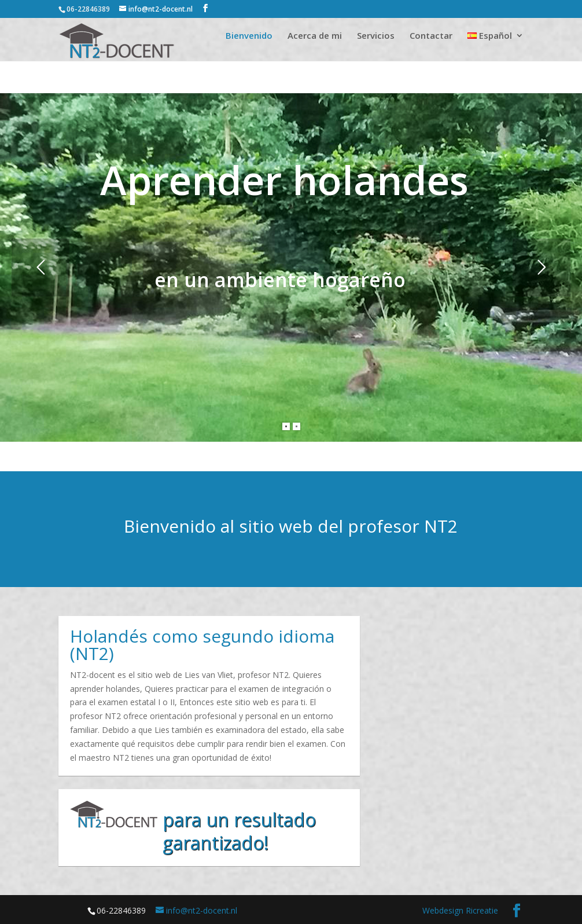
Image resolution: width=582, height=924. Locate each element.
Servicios (376, 36)
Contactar (431, 36)
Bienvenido (249, 36)
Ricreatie (482, 910)
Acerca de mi (315, 36)
